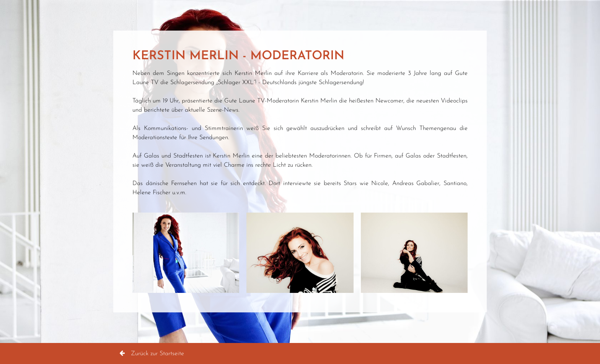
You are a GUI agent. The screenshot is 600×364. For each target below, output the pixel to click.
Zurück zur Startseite (152, 354)
